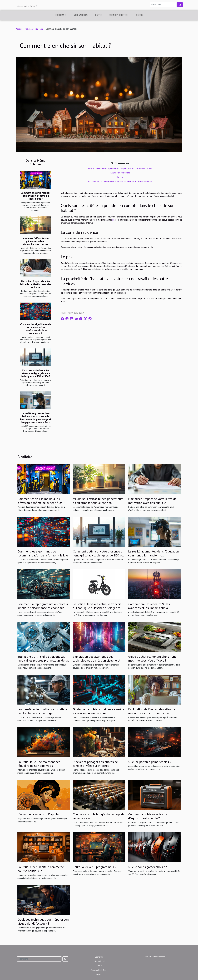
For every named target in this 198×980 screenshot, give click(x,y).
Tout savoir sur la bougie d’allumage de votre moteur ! (99, 816)
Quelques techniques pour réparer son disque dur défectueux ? (43, 921)
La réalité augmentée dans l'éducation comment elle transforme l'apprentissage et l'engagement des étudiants (36, 418)
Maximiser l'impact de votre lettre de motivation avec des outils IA (36, 284)
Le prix (120, 177)
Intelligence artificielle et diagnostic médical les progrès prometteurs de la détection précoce (43, 660)
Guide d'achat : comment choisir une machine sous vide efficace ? (152, 658)
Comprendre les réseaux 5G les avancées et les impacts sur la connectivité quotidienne (149, 608)
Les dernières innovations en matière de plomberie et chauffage (42, 711)
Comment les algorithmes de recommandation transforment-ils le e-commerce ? (36, 329)
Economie (61, 15)
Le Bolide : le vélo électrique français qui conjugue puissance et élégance (97, 606)
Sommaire (122, 163)
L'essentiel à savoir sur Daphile (38, 814)
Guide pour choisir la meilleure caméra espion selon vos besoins (98, 711)
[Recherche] (163, 5)
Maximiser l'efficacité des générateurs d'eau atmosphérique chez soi (36, 241)
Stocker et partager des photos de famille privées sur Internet (95, 764)
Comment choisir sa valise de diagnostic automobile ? (148, 816)
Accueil (19, 29)
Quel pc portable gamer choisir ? (150, 762)
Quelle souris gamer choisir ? (147, 867)
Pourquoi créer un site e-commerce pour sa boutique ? (41, 869)
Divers (139, 15)
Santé (98, 15)
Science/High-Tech (119, 15)
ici (113, 220)
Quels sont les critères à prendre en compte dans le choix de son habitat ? (120, 168)
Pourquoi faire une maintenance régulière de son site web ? (39, 764)
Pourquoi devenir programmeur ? (95, 867)
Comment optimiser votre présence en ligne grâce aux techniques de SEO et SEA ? (36, 373)
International (80, 15)
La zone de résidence (120, 173)
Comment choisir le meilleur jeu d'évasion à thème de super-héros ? (36, 196)
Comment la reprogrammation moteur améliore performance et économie (43, 606)
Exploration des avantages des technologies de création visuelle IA (96, 658)
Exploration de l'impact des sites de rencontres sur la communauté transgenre (152, 713)
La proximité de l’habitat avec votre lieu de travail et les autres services (120, 181)
